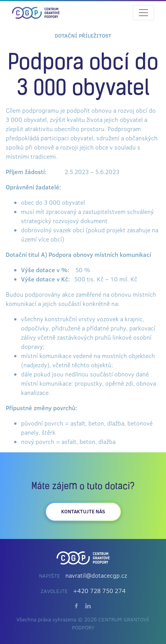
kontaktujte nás (83, 511)
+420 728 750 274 (99, 591)
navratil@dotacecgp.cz (96, 575)
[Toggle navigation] (143, 13)
